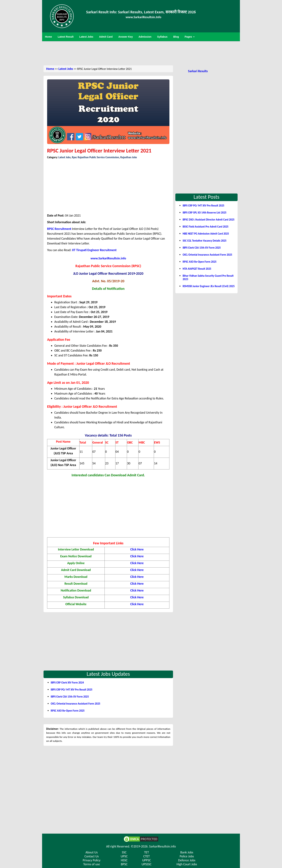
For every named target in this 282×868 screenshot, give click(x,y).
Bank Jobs (187, 852)
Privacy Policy (92, 860)
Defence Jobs (187, 860)
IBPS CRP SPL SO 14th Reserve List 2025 (204, 213)
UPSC (124, 856)
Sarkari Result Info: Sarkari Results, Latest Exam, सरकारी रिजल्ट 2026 (141, 12)
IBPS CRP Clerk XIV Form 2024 (67, 683)
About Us (92, 852)
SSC (124, 852)
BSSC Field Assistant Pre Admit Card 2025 (205, 227)
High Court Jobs (187, 864)
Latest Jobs (66, 69)
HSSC (124, 860)
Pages (190, 37)
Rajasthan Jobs (129, 157)
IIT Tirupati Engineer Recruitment (94, 250)
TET (147, 852)
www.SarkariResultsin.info (108, 258)
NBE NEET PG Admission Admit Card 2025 (206, 234)
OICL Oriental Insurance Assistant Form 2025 (75, 704)
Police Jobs (187, 856)
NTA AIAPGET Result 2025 (197, 269)
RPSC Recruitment (59, 229)
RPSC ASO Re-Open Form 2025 (68, 711)
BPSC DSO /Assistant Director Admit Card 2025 (208, 220)
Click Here (137, 549)
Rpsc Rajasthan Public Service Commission (95, 157)
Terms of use (92, 864)
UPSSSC (146, 864)
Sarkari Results (198, 71)
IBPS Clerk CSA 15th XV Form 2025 (70, 697)
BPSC (124, 864)
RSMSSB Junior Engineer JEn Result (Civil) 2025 (209, 286)
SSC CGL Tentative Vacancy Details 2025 (204, 241)
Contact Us (92, 856)
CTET (147, 856)
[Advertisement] (141, 53)
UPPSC (147, 860)
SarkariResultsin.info (162, 846)
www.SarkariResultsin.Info (144, 17)
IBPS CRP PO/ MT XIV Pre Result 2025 (72, 690)
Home (50, 69)
